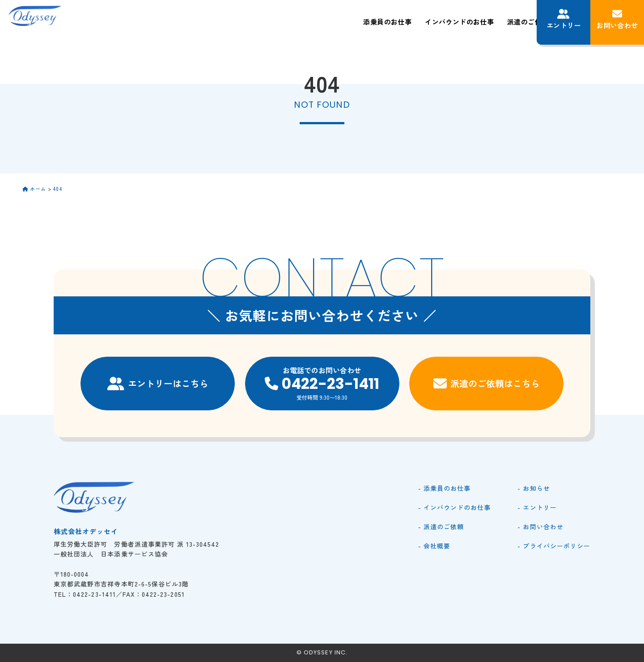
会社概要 (467, 22)
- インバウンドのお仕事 (455, 507)
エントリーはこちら (158, 384)
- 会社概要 (434, 546)
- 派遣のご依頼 (441, 527)
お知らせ (509, 22)
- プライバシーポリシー (554, 546)
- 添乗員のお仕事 (444, 488)
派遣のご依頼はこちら (487, 384)
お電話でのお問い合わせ (322, 383)
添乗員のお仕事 (272, 22)
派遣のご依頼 (417, 22)
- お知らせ (534, 488)
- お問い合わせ (540, 527)
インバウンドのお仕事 (347, 22)
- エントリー (537, 507)
